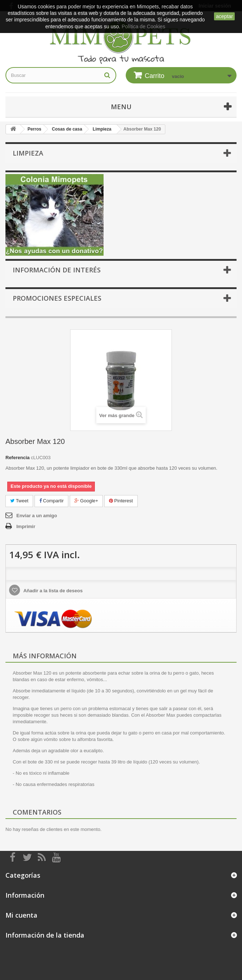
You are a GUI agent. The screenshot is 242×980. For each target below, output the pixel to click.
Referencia (17, 458)
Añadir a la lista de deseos (52, 591)
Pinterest (121, 501)
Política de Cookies (144, 26)
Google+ (86, 501)
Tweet (19, 501)
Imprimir (26, 526)
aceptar (224, 16)
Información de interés (57, 270)
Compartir (52, 501)
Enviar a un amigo (37, 516)
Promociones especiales (57, 298)
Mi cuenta (21, 915)
